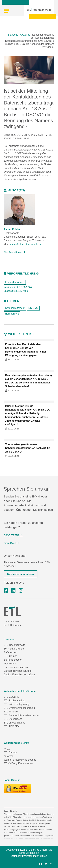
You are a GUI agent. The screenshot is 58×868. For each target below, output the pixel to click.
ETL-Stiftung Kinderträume (18, 763)
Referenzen (10, 652)
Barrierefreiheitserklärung (18, 671)
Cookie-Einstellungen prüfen (19, 675)
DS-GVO (33, 308)
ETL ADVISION (12, 726)
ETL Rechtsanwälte (14, 701)
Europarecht (12, 314)
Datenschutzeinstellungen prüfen (29, 856)
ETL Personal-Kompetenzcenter (21, 715)
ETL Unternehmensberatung (19, 708)
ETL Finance (11, 712)
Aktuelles (25, 35)
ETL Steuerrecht (13, 719)
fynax (7, 749)
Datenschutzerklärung (16, 667)
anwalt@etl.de (12, 543)
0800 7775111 (13, 535)
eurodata (9, 756)
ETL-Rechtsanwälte (15, 645)
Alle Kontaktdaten (15, 252)
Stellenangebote (13, 660)
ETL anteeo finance (14, 723)
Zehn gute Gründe (14, 649)
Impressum (10, 663)
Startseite (13, 35)
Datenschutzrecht (15, 308)
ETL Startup (10, 752)
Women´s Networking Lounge (20, 760)
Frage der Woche (15, 282)
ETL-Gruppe (11, 656)
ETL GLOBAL (11, 697)
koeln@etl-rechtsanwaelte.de (26, 244)
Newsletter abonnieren (21, 574)
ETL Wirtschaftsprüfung (17, 704)
